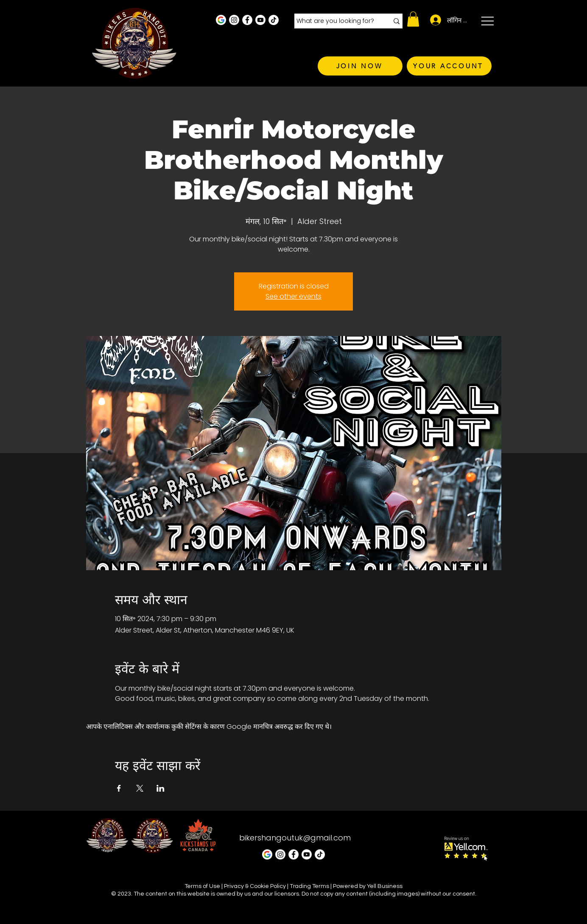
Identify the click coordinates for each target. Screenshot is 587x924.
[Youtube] (260, 20)
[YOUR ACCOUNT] (449, 66)
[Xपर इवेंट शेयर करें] (140, 788)
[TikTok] (274, 20)
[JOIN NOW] (360, 66)
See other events (293, 296)
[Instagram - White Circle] (234, 20)
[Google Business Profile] (221, 20)
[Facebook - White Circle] (247, 20)
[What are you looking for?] (336, 21)
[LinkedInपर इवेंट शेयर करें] (161, 788)
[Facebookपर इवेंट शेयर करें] (119, 788)
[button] (413, 19)
